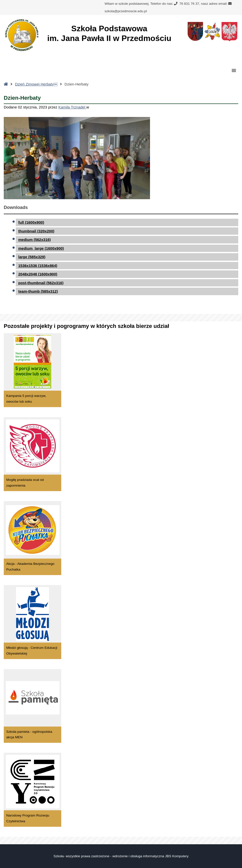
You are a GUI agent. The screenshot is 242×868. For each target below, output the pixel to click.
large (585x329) (32, 257)
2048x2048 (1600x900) (38, 274)
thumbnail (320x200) (36, 231)
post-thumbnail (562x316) (41, 283)
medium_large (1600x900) (41, 248)
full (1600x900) (31, 222)
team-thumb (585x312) (38, 291)
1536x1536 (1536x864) (38, 266)
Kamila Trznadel (72, 107)
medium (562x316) (34, 240)
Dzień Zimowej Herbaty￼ (36, 84)
